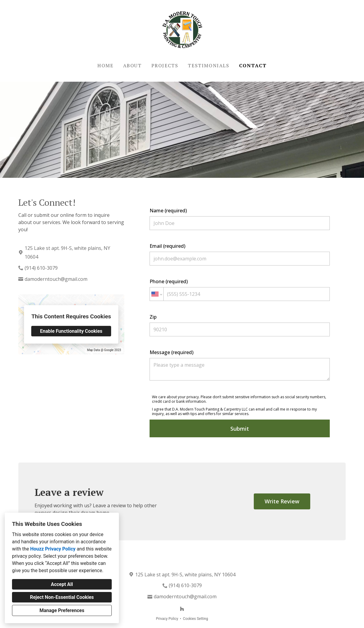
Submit (240, 429)
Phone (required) (240, 290)
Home (105, 65)
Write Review (282, 501)
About (132, 65)
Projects (165, 65)
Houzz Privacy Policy (53, 549)
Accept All (62, 584)
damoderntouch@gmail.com (56, 279)
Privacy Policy (167, 619)
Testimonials (208, 65)
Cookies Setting (196, 619)
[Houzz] (182, 609)
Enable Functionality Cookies (71, 331)
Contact (253, 65)
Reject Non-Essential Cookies (62, 597)
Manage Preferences (62, 610)
